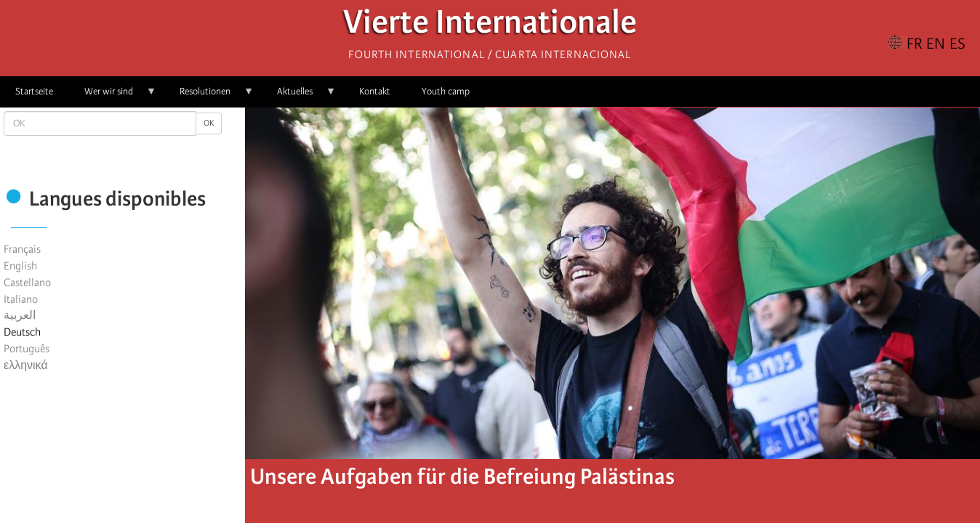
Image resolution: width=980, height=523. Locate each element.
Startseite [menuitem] (34, 91)
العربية (20, 315)
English (20, 266)
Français (22, 249)
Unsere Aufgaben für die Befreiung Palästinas (462, 477)
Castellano (27, 283)
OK (209, 123)
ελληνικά (26, 365)
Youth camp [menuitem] (446, 91)
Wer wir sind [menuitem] (113, 96)
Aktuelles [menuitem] (299, 96)
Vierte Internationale (490, 26)
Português (27, 349)
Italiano (21, 299)
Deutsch (22, 332)
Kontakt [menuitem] (375, 91)
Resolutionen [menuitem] (209, 96)
